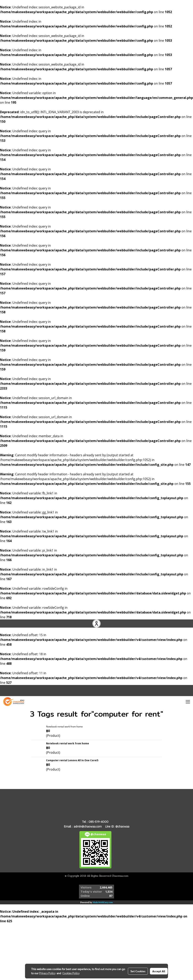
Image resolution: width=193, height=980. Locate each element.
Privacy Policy (47, 973)
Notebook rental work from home (64, 727)
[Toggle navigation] (188, 702)
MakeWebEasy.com (103, 902)
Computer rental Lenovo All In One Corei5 (72, 760)
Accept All (159, 971)
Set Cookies (138, 971)
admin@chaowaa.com (88, 826)
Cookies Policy (71, 973)
